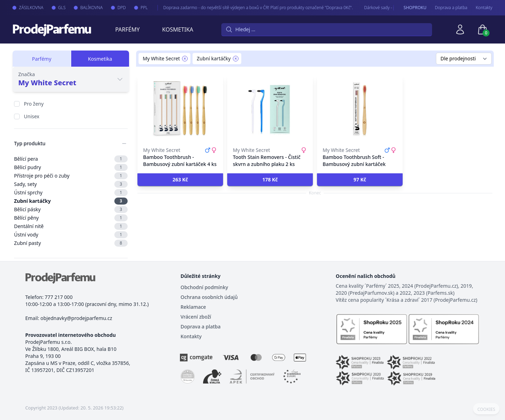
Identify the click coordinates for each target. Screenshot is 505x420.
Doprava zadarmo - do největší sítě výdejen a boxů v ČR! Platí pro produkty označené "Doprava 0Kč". (251, 8)
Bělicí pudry (71, 167)
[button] (180, 180)
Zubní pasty (71, 243)
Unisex (32, 116)
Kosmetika (178, 29)
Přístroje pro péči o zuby (71, 176)
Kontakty (484, 8)
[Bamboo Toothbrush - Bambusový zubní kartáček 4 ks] (180, 109)
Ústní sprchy (71, 193)
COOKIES (486, 409)
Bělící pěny (71, 218)
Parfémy (127, 29)
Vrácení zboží (196, 317)
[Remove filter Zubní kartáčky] (236, 59)
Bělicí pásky (71, 209)
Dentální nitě (71, 226)
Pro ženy (34, 104)
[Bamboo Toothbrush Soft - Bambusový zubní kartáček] (360, 109)
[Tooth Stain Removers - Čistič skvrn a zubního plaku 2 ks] (270, 109)
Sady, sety (71, 184)
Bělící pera (71, 159)
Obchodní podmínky (204, 287)
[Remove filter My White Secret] (185, 59)
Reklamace (193, 307)
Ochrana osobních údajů (209, 297)
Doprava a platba (451, 8)
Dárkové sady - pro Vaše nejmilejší (390, 8)
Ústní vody (71, 235)
